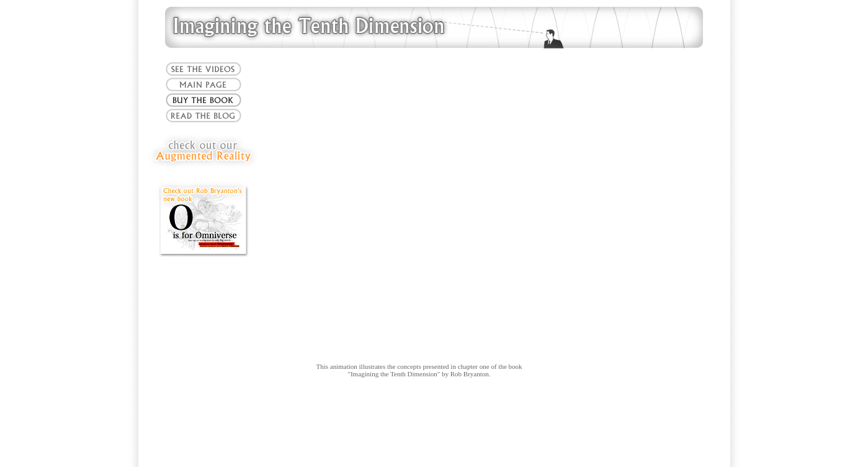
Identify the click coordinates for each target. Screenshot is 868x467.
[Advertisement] (434, 427)
